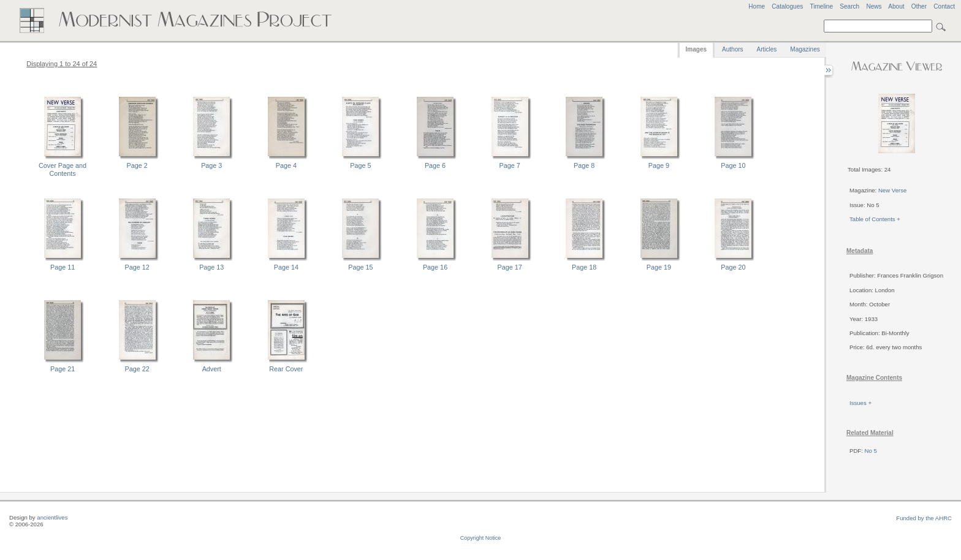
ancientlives (52, 517)
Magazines (805, 49)
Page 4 (286, 165)
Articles (767, 49)
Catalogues (787, 6)
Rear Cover (286, 369)
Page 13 (211, 267)
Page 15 (360, 267)
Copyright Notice (481, 538)
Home (757, 6)
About (896, 6)
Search (849, 6)
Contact (944, 6)
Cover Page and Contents (63, 169)
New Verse (892, 190)
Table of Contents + (875, 219)
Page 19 (659, 267)
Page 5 (360, 165)
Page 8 (584, 165)
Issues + (860, 403)
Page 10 (733, 165)
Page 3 (211, 165)
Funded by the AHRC (924, 518)
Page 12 (137, 267)
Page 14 (286, 267)
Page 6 (435, 165)
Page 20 (733, 267)
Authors (732, 49)
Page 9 (659, 165)
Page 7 (510, 165)
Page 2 (137, 165)
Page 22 (137, 369)
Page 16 (435, 267)
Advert (212, 369)
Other (919, 6)
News (874, 6)
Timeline (821, 6)
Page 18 (584, 267)
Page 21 (63, 369)
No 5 (871, 451)
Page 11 (63, 267)
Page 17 (510, 267)
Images (696, 49)
